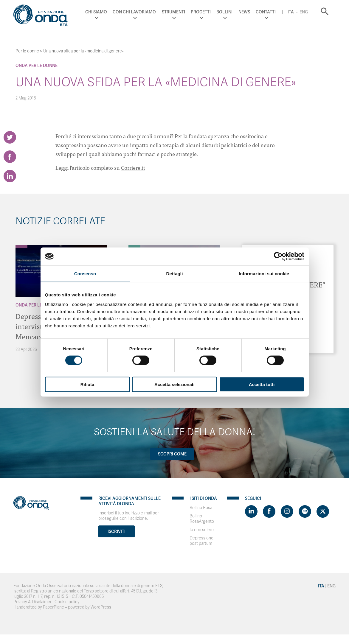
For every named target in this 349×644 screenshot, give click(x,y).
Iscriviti (117, 531)
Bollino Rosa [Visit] (201, 508)
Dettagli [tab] (175, 274)
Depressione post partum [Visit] (201, 541)
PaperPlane (53, 607)
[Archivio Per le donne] (21, 246)
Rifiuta (87, 384)
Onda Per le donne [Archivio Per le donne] (37, 66)
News (244, 12)
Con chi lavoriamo (134, 12)
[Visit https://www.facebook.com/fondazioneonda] (269, 511)
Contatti (266, 12)
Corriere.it (133, 168)
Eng (304, 12)
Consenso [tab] (85, 274)
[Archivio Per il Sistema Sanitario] (134, 246)
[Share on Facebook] (10, 157)
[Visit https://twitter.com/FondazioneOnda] (323, 511)
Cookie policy (67, 602)
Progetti (201, 12)
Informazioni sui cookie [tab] (264, 274)
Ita (291, 12)
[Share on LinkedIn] (10, 176)
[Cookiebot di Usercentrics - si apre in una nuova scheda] (278, 256)
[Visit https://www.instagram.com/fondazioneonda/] (287, 511)
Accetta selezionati (174, 384)
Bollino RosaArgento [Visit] (202, 519)
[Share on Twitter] (10, 137)
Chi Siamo (96, 12)
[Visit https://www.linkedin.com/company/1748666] (251, 511)
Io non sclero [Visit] (202, 530)
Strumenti (173, 12)
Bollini (224, 12)
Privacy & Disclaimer (32, 602)
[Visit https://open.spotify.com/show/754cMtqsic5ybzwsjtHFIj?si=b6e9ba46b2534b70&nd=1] (305, 511)
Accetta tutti (262, 384)
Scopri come (172, 454)
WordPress (101, 607)
